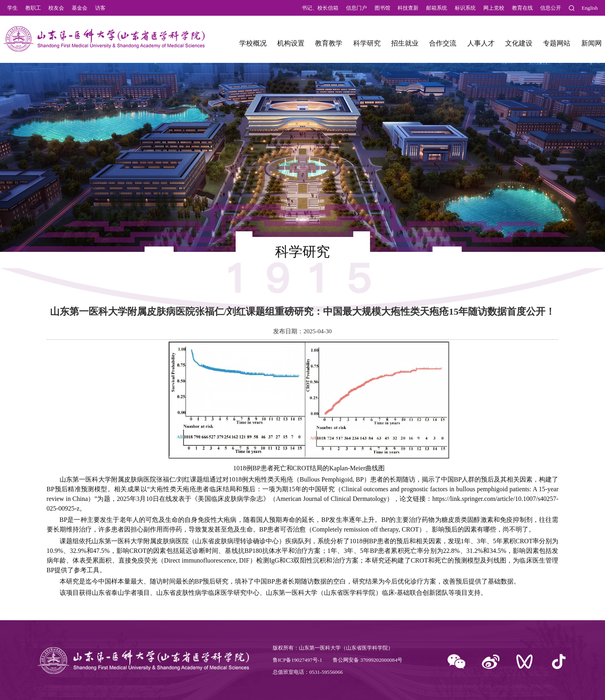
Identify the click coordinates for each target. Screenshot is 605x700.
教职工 (33, 8)
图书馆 (382, 8)
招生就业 (405, 43)
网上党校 (494, 8)
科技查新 (408, 8)
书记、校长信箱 (320, 8)
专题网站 (557, 43)
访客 (100, 8)
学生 (12, 8)
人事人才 (481, 43)
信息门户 (356, 8)
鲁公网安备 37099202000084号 (368, 660)
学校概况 (253, 43)
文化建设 (519, 43)
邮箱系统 (437, 8)
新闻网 (592, 43)
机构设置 (291, 43)
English (590, 8)
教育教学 (329, 43)
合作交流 (443, 43)
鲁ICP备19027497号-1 (297, 660)
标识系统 (465, 8)
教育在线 (522, 8)
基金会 (80, 8)
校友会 (56, 8)
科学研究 (367, 43)
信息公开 (551, 8)
